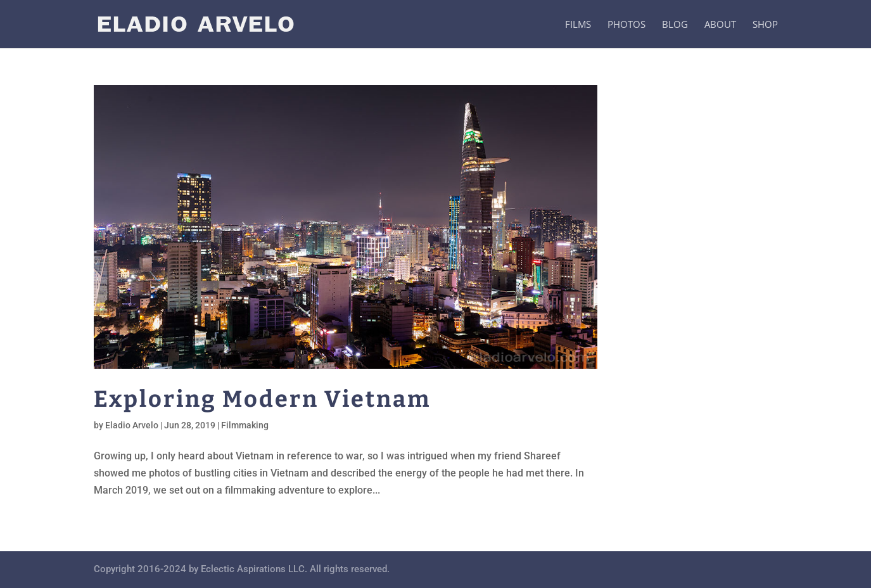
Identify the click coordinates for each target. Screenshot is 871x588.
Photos (626, 25)
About (720, 25)
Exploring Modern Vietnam (262, 399)
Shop (765, 25)
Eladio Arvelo (132, 425)
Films (578, 25)
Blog (675, 25)
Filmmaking (245, 425)
